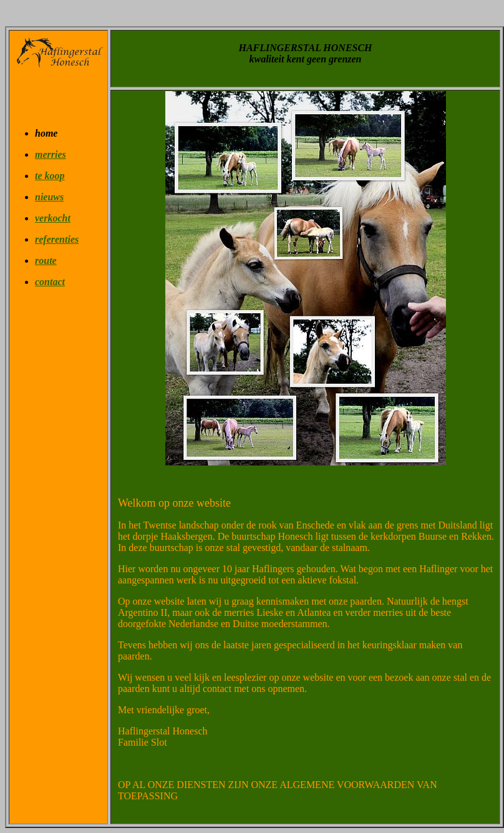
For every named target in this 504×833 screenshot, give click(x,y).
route (46, 261)
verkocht (53, 218)
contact (50, 282)
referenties (57, 239)
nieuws (49, 197)
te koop (50, 176)
